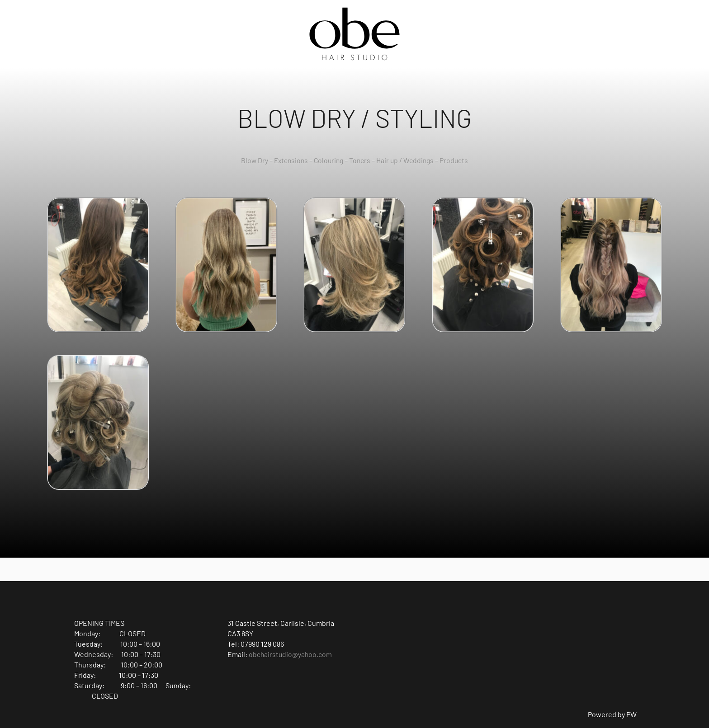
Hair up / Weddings (408, 160)
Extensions (289, 160)
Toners (361, 160)
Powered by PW (612, 714)
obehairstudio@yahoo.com (291, 654)
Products (458, 160)
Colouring (329, 160)
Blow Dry (251, 160)
